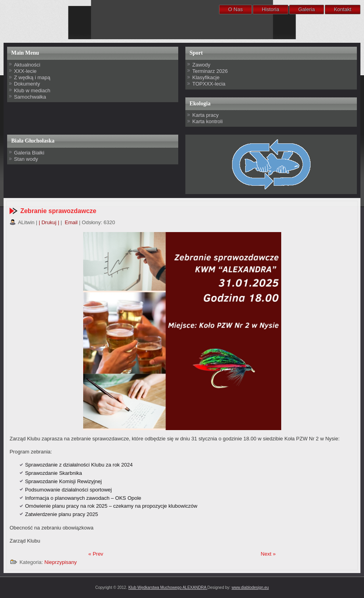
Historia (271, 9)
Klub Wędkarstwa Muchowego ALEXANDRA (168, 588)
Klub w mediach (32, 90)
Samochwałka (30, 97)
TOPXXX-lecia (209, 84)
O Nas (235, 9)
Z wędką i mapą (32, 77)
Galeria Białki (29, 153)
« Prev (96, 554)
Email (71, 222)
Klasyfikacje (206, 77)
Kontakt (343, 9)
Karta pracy (205, 115)
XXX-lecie (25, 71)
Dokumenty (27, 84)
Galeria (307, 9)
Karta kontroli (207, 121)
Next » (268, 554)
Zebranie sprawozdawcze (58, 211)
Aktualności (27, 65)
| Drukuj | (49, 222)
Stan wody (26, 159)
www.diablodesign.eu (250, 588)
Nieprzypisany (61, 562)
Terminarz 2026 (210, 71)
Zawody (201, 65)
